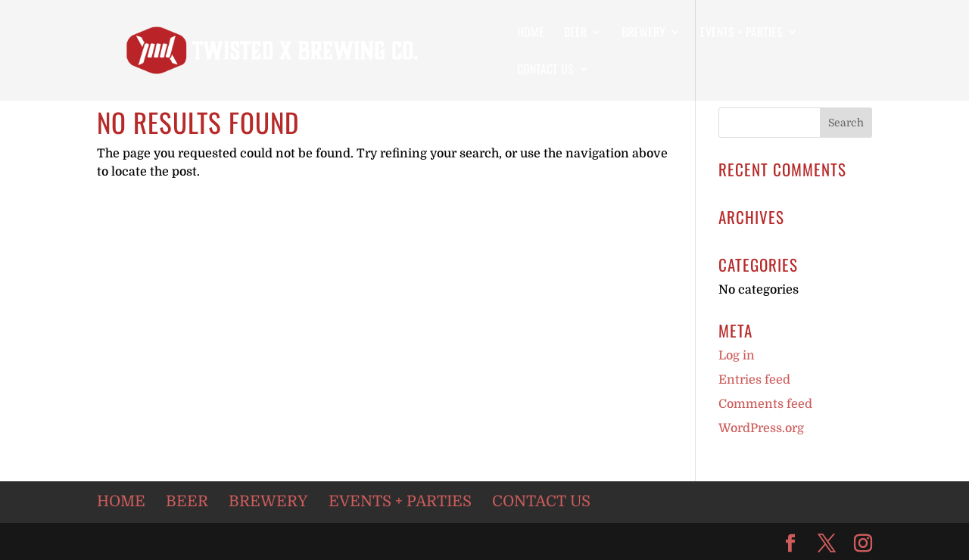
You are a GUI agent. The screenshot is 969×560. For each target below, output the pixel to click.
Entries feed (754, 380)
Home (531, 34)
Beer (575, 34)
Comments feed (765, 404)
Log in (737, 356)
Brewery (643, 34)
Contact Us (545, 71)
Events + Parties (742, 34)
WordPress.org (761, 428)
